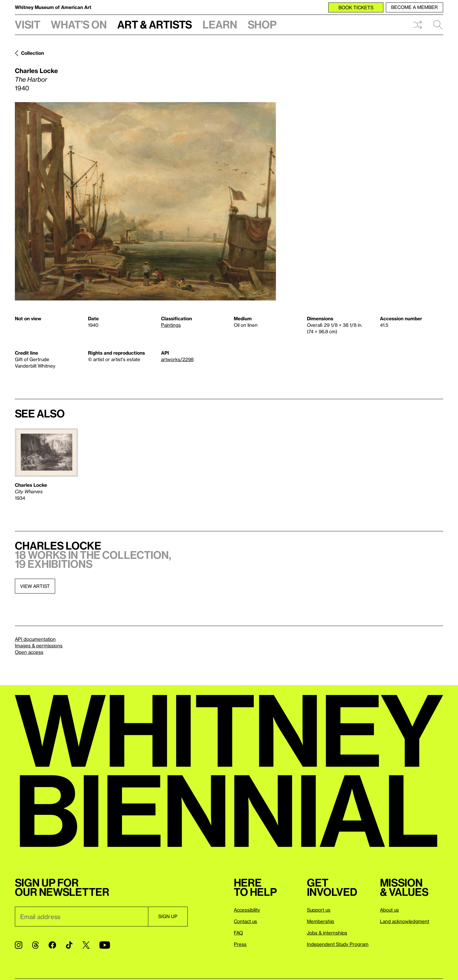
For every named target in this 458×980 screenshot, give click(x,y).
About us (389, 910)
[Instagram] (19, 945)
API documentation (35, 639)
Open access (29, 652)
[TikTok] (69, 945)
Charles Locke (36, 71)
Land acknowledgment (405, 921)
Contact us (245, 921)
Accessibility (247, 910)
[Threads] (35, 945)
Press (240, 944)
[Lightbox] (145, 201)
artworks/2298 (177, 359)
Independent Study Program (338, 944)
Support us (319, 910)
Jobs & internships (327, 933)
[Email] (81, 917)
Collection (33, 53)
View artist (35, 586)
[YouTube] (105, 945)
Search (438, 25)
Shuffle (417, 25)
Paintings (171, 325)
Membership (321, 921)
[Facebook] (52, 945)
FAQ (238, 933)
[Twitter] (86, 945)
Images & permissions (39, 645)
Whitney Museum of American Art (53, 7)
